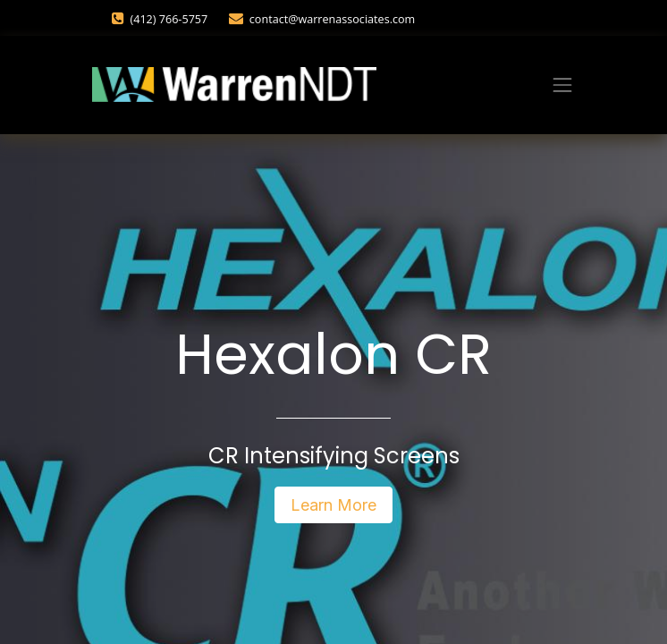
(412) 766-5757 (170, 19)
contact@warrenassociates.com (332, 19)
